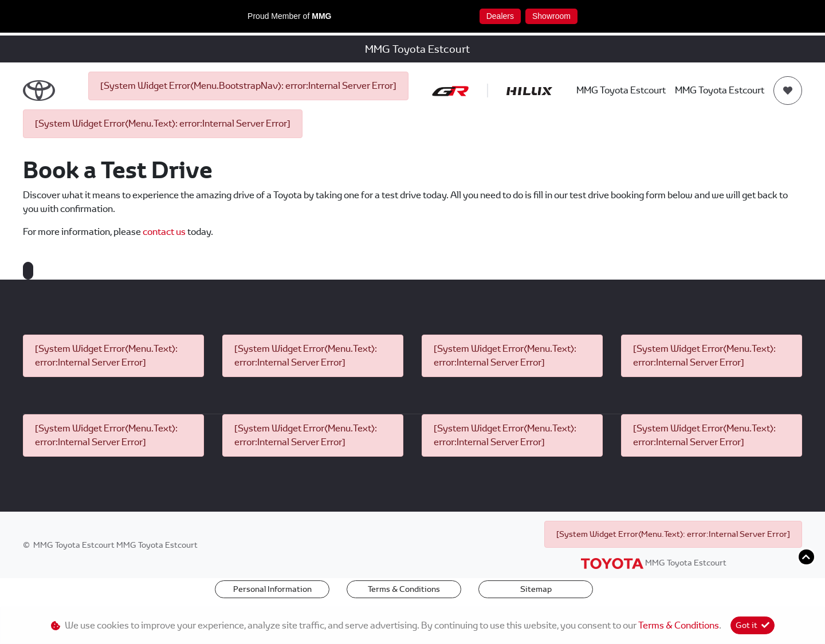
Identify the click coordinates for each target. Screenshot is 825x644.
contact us (165, 232)
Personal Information (272, 589)
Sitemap (536, 589)
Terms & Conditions (404, 589)
